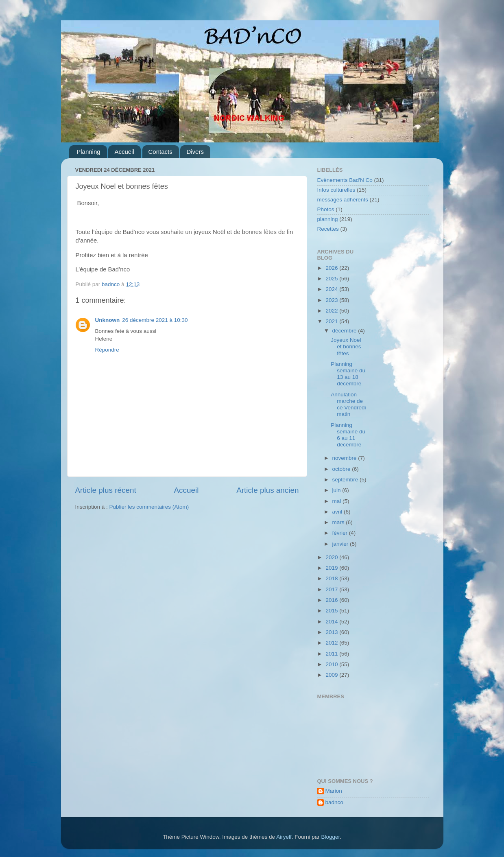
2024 (332, 289)
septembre (346, 480)
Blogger (330, 837)
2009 (332, 675)
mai (338, 501)
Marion (334, 791)
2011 (332, 654)
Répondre (107, 350)
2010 (332, 664)
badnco (334, 802)
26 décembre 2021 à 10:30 (155, 320)
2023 (332, 300)
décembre (345, 331)
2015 (332, 611)
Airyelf (284, 837)
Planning (88, 152)
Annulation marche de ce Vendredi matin (348, 404)
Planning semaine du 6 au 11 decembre (348, 435)
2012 (332, 643)
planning (328, 219)
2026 (332, 268)
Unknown (108, 320)
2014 (332, 622)
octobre (342, 469)
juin (337, 490)
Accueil (124, 152)
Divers (195, 152)
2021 (332, 321)
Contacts (160, 152)
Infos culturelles (336, 190)
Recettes (328, 229)
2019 (332, 568)
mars (339, 522)
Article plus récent (106, 490)
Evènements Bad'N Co (345, 180)
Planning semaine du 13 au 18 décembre (348, 374)
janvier (341, 544)
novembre (345, 458)
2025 (332, 279)
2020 (332, 557)
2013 (332, 632)
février (341, 533)
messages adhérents (343, 200)
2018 (332, 578)
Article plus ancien (267, 490)
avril (338, 512)
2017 (332, 589)
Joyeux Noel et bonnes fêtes (346, 347)
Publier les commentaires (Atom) (149, 507)
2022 (332, 311)
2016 (332, 600)
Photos (326, 209)
